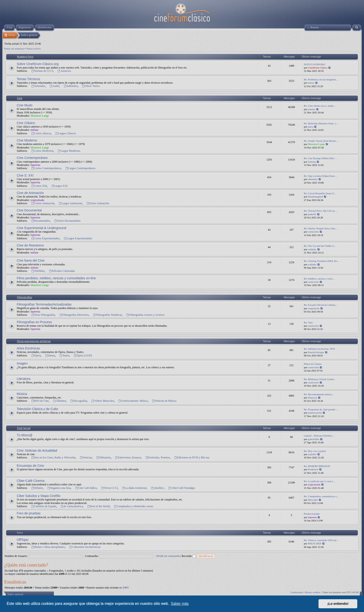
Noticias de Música (164, 401)
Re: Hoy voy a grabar (315, 451)
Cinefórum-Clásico (318, 68)
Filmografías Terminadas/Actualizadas (44, 304)
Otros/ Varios (91, 86)
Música (22, 394)
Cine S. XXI (25, 175)
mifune (35, 130)
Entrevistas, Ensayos (128, 457)
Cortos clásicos (41, 133)
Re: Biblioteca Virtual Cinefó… (320, 379)
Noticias (86, 457)
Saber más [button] (180, 604)
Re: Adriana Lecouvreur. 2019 (319, 349)
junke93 (312, 214)
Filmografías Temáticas (107, 315)
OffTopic (23, 540)
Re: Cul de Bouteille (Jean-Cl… (320, 193)
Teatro (64, 355)
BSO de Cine (40, 401)
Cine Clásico (26, 123)
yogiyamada (37, 200)
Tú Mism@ (25, 435)
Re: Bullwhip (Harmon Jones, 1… (321, 123)
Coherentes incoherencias (85, 547)
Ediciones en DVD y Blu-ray (192, 457)
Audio (54, 86)
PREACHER (314, 543)
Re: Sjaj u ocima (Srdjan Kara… (320, 176)
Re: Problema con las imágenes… (321, 79)
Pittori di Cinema (313, 364)
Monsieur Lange (40, 116)
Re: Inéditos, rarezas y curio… (320, 279)
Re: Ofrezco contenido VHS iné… (321, 540)
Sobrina (312, 162)
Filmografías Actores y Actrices (145, 315)
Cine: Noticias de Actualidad (37, 451)
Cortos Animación (43, 203)
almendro (313, 179)
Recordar (189, 556)
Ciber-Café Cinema (31, 481)
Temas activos (33, 49)
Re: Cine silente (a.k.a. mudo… (320, 106)
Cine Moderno (27, 140)
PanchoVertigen (316, 352)
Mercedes (313, 500)
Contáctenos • (298, 592)
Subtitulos (71, 86)
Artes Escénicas (28, 348)
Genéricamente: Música (133, 401)
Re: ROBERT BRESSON (317, 466)
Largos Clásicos (66, 133)
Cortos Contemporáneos (46, 168)
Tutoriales (38, 86)
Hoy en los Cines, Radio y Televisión (53, 457)
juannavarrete (315, 413)
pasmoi (312, 109)
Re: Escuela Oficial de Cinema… (321, 305)
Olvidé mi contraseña (168, 556)
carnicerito (313, 232)
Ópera (36, 355)
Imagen (22, 363)
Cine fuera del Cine (31, 260)
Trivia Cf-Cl (109, 488)
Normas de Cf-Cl (42, 71)
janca (310, 127)
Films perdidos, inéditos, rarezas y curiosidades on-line (56, 278)
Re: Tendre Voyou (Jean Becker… (321, 141)
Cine (20, 98)
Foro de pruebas (29, 513)
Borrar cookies (313, 592)
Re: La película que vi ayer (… (320, 481)
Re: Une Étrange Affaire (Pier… (320, 158)
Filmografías (24, 297)
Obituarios (104, 457)
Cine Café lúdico (86, 488)
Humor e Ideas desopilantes (48, 547)
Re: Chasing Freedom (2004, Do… (322, 261)
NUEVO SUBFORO (315, 64)
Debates (37, 488)
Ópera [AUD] (83, 355)
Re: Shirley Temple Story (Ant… (321, 228)
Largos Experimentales (78, 238)
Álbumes (59, 401)
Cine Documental (29, 210)
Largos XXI (59, 186)
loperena (35, 165)
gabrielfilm (314, 439)
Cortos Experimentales (45, 238)
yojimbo (312, 249)
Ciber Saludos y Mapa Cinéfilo (39, 496)
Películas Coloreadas (62, 271)
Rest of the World (98, 506)
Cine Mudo (25, 105)
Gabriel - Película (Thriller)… (319, 436)
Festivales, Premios (158, 457)
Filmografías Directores (74, 315)
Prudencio (313, 469)
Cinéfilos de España (44, 506)
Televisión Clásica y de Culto (37, 409)
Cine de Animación (30, 193)
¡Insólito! (157, 488)
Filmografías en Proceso (34, 322)
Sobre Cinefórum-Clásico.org (38, 64)
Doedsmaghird (315, 197)
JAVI (125, 588)
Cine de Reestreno (30, 245)
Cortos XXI (39, 186)
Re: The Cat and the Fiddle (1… (320, 246)
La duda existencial (134, 488)
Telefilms (38, 271)
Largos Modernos (69, 151)
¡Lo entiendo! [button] (338, 604)
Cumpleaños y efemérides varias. (134, 506)
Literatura (24, 379)
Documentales (41, 221)
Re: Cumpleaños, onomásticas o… (322, 496)
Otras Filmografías (43, 315)
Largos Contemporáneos (80, 168)
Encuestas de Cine (30, 466)
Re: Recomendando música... (319, 394)
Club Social (24, 428)
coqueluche (314, 308)
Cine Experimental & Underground (41, 228)
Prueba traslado (312, 514)
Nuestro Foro (25, 57)
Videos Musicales (103, 401)
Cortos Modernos (42, 151)
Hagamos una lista (59, 488)
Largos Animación (70, 203)
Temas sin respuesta (14, 49)
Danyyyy (312, 398)
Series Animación (98, 203)
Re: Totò (308, 322)
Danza (50, 355)
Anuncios (64, 71)
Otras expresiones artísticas (34, 341)
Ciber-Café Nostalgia (182, 488)
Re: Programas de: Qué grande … (321, 409)
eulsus (311, 83)
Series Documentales (67, 221)
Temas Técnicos (28, 79)
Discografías (79, 401)
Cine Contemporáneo (32, 158)
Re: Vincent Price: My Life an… (321, 211)
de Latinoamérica (72, 506)
